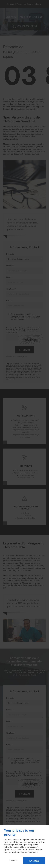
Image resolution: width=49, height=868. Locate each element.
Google (24, 852)
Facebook (32, 852)
